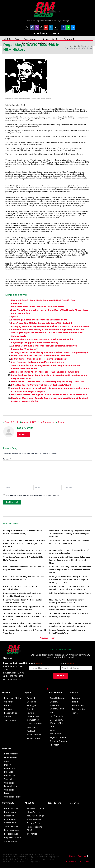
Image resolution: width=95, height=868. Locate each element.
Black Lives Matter (13, 698)
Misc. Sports (33, 727)
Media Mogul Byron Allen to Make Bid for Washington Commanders (45, 372)
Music (52, 730)
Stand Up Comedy (58, 741)
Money (7, 765)
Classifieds (84, 862)
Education (9, 816)
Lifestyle (46, 39)
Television (54, 745)
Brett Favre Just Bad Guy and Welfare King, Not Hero (38, 362)
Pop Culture (55, 734)
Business (57, 39)
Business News (11, 754)
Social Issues (11, 841)
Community (70, 39)
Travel (75, 713)
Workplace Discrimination (11, 785)
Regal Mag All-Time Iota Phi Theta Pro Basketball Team (39, 320)
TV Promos (32, 834)
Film (52, 713)
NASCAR (31, 731)
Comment (7, 459)
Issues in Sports (34, 724)
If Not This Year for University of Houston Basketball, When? (41, 385)
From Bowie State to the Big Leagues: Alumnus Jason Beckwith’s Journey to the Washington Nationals (69, 534)
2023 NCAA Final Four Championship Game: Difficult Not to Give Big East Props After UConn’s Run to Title (24, 616)
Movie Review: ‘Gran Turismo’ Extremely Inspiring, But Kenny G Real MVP (48, 382)
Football (31, 713)
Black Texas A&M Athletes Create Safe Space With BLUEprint (42, 323)
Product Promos (35, 823)
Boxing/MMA (33, 706)
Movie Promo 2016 (35, 809)
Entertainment (31, 39)
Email (67, 664)
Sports (18, 39)
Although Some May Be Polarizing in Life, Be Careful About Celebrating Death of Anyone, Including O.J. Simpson (69, 580)
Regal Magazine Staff (35, 829)
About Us (54, 43)
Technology (10, 779)
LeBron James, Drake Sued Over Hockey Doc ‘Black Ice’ (39, 359)
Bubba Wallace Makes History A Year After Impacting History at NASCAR (47, 330)
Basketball (17, 303)
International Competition (33, 718)
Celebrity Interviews (55, 703)
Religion (8, 709)
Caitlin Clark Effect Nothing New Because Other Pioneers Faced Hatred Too (49, 395)
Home (70, 46)
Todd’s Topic (10, 720)
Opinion (8, 39)
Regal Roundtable (58, 737)
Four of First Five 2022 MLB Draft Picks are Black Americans (41, 356)
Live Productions (57, 716)
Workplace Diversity (9, 792)
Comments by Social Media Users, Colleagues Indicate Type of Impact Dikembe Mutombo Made (69, 560)
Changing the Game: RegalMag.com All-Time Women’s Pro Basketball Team (50, 326)
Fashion (76, 698)
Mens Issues (78, 706)
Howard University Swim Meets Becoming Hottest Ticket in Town (44, 300)
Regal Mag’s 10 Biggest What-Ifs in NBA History (35, 343)
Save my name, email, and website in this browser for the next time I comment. (33, 495)
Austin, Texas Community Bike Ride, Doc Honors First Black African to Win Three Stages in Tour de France (24, 543)
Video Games (34, 738)
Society (8, 717)
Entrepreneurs (11, 758)
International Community (10, 821)
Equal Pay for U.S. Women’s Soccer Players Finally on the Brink (42, 339)
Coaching (32, 709)
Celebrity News (57, 709)
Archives (42, 43)
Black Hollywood (57, 698)
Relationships (79, 709)
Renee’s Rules (11, 713)
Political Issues (11, 809)
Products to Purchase (10, 770)
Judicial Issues (11, 826)
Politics (8, 706)
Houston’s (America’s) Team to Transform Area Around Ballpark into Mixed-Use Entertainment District (70, 570)
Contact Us (71, 862)
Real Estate (10, 775)
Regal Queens (28, 43)
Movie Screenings (35, 816)
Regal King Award (13, 838)
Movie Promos (34, 812)
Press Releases (34, 820)
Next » (54, 638)
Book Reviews (11, 812)
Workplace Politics (13, 797)
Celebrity (9, 702)
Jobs (7, 761)
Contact (7, 658)
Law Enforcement (13, 830)
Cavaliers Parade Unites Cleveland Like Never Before (38, 307)
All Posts (23, 434)
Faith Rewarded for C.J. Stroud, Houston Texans (70, 593)
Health (75, 702)
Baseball (31, 698)
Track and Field (34, 735)
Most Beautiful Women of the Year (57, 723)
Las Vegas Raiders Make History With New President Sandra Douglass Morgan (50, 352)
